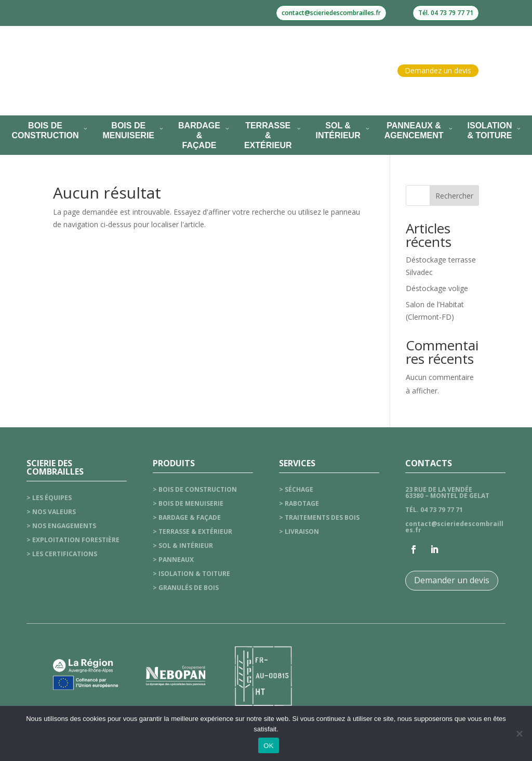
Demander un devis (452, 580)
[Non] (519, 733)
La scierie (205, 51)
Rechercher (454, 196)
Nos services (196, 90)
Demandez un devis (438, 70)
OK (268, 746)
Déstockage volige (437, 288)
